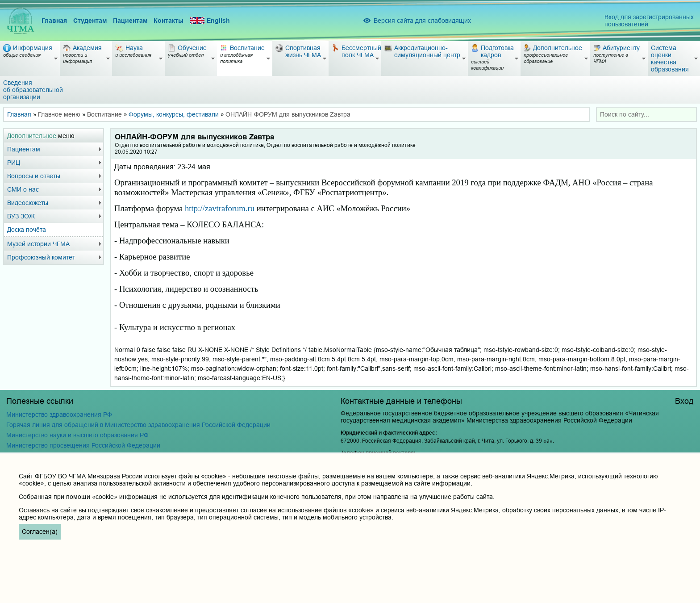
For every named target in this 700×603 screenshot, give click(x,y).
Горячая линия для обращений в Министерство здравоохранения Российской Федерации (138, 425)
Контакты (169, 21)
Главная (54, 21)
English (210, 21)
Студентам (90, 21)
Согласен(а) (40, 532)
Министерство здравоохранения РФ (59, 415)
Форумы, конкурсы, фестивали (174, 114)
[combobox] (646, 114)
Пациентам (130, 21)
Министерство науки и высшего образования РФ (77, 435)
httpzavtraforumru (220, 208)
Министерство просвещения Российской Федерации (83, 445)
